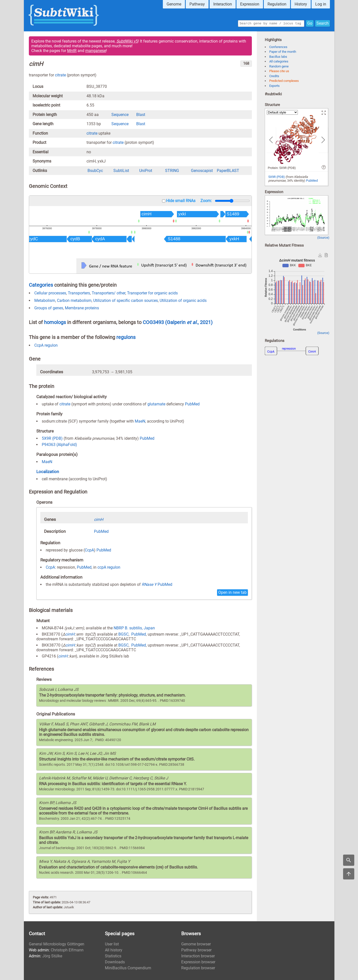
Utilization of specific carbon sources (126, 300)
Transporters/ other (109, 293)
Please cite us (279, 71)
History (301, 4)
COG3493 (154, 322)
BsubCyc (95, 171)
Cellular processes (50, 293)
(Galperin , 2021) (189, 322)
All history (114, 950)
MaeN (140, 421)
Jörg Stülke (52, 956)
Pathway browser (196, 950)
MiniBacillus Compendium (128, 968)
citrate (60, 75)
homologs (55, 322)
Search (323, 23)
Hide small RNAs (181, 201)
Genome (174, 4)
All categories (279, 61)
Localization (48, 472)
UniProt (146, 171)
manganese (96, 51)
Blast (141, 115)
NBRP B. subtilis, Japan (134, 628)
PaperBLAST (228, 171)
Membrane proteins (82, 308)
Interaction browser (198, 956)
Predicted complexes (284, 81)
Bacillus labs (278, 57)
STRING (172, 171)
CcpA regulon (46, 345)
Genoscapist (202, 171)
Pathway (197, 4)
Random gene (279, 66)
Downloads (115, 962)
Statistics (113, 956)
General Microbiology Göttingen (57, 944)
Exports (274, 86)
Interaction (223, 4)
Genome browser (196, 944)
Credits (274, 76)
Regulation (277, 4)
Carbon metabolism (74, 300)
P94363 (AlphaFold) (59, 445)
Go (310, 23)
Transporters (79, 293)
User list (112, 944)
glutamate (156, 404)
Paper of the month (283, 52)
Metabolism (45, 300)
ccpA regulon (109, 567)
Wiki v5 (127, 41)
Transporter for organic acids (152, 293)
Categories (41, 285)
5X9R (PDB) (52, 438)
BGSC (123, 634)
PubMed (192, 404)
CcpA (89, 550)
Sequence (120, 115)
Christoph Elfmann (67, 950)
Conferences (278, 47)
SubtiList (121, 171)
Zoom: (206, 201)
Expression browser (198, 962)
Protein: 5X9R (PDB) (282, 168)
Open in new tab (232, 592)
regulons (126, 337)
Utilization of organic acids (183, 300)
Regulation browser (198, 968)
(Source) (323, 238)
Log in (321, 4)
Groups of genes (49, 308)
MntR (72, 51)
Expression (250, 4)
